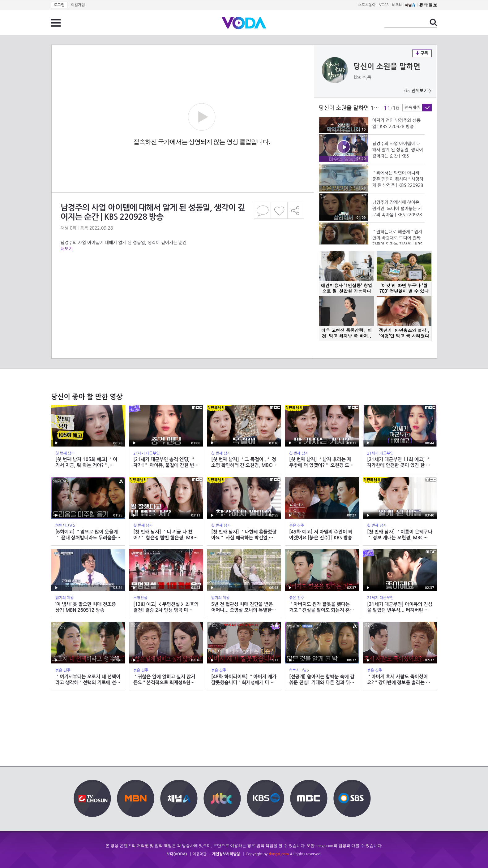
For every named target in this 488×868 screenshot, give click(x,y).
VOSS (384, 5)
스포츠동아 (367, 5)
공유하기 (296, 210)
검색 (433, 22)
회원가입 (78, 5)
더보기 (67, 249)
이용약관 (200, 854)
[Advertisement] (182, 277)
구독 (422, 53)
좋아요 (279, 210)
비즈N (397, 5)
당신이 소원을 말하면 (387, 67)
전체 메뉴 (56, 23)
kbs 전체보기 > (417, 91)
